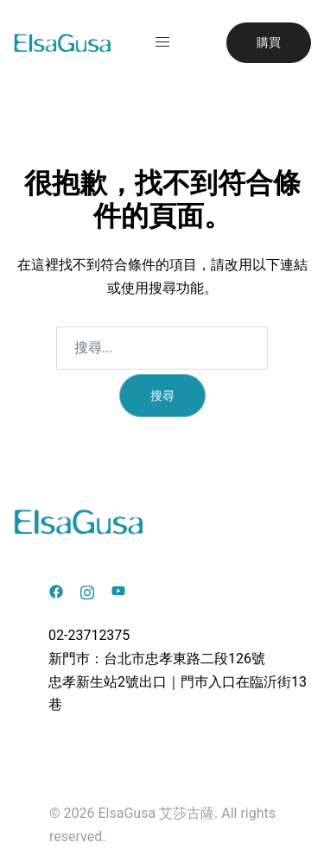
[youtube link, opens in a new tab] (118, 590)
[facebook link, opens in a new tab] (56, 590)
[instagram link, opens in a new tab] (87, 590)
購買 (269, 42)
